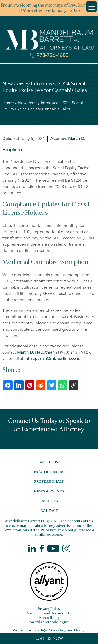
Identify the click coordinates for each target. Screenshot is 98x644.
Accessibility (49, 618)
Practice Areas (49, 472)
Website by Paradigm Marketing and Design (49, 630)
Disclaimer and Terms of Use (49, 613)
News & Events (49, 491)
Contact (49, 510)
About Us (49, 462)
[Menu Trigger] (91, 7)
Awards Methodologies (49, 622)
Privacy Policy (49, 609)
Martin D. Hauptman (36, 352)
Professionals (49, 481)
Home (8, 103)
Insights (49, 501)
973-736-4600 (49, 55)
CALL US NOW (49, 638)
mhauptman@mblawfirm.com (52, 359)
